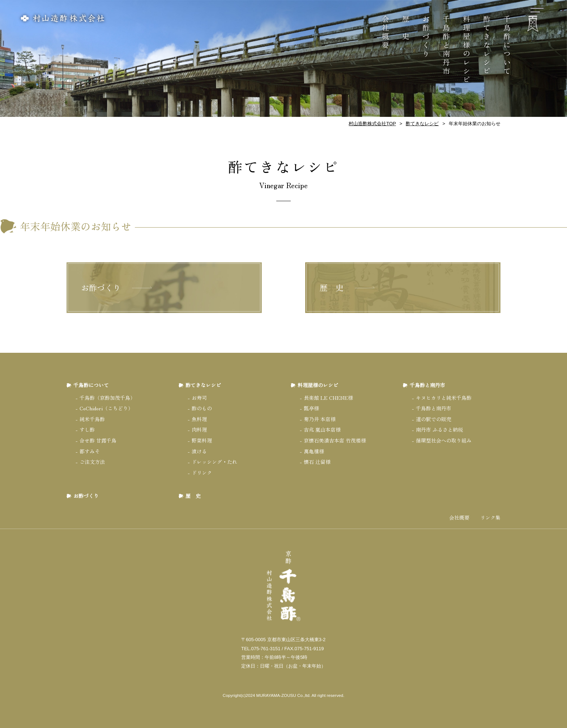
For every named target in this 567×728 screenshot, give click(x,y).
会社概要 (386, 33)
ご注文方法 (92, 462)
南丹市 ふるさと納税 (439, 429)
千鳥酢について (507, 46)
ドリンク (202, 473)
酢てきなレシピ (487, 46)
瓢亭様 (311, 408)
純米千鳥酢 (92, 419)
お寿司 (199, 398)
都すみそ (90, 451)
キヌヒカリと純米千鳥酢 (444, 398)
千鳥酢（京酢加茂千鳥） (107, 398)
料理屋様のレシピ (467, 50)
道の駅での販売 (434, 419)
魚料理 (199, 419)
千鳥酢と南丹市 (446, 46)
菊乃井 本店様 (320, 419)
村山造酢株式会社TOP (372, 124)
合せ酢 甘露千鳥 (98, 440)
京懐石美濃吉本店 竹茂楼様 (335, 440)
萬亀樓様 (314, 451)
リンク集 (490, 518)
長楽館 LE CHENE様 (328, 398)
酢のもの (202, 408)
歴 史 (406, 28)
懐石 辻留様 (317, 462)
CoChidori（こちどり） (106, 408)
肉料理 (199, 429)
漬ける (199, 451)
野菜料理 (202, 440)
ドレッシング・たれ (214, 462)
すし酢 (87, 429)
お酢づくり (426, 37)
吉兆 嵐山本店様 (322, 429)
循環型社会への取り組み (444, 440)
